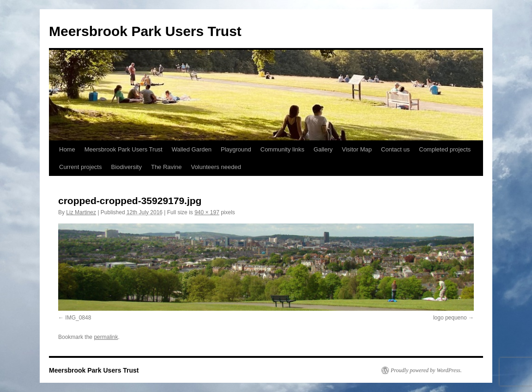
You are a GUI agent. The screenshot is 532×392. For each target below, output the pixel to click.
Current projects (80, 167)
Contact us (395, 149)
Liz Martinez (81, 212)
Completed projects (445, 149)
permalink (106, 337)
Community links (282, 149)
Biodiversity (126, 167)
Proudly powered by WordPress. (426, 370)
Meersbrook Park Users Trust (145, 31)
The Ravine (166, 167)
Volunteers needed (216, 167)
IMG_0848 (78, 318)
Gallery (323, 149)
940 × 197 (207, 212)
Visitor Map (357, 149)
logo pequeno (450, 318)
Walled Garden (192, 149)
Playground (236, 149)
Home (67, 149)
